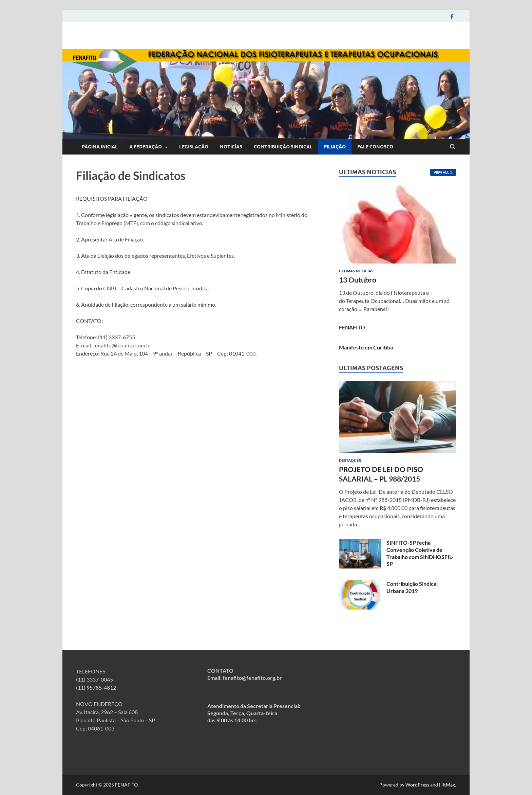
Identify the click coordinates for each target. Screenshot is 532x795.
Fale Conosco (375, 147)
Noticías (231, 147)
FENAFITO (352, 327)
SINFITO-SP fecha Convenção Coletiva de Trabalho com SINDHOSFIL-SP (420, 553)
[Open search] (453, 147)
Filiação (335, 147)
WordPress (417, 785)
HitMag (447, 785)
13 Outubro (358, 280)
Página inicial (100, 147)
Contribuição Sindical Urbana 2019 (412, 587)
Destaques (350, 460)
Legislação (194, 147)
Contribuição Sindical (283, 147)
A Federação (146, 147)
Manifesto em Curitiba (366, 347)
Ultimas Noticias (356, 271)
